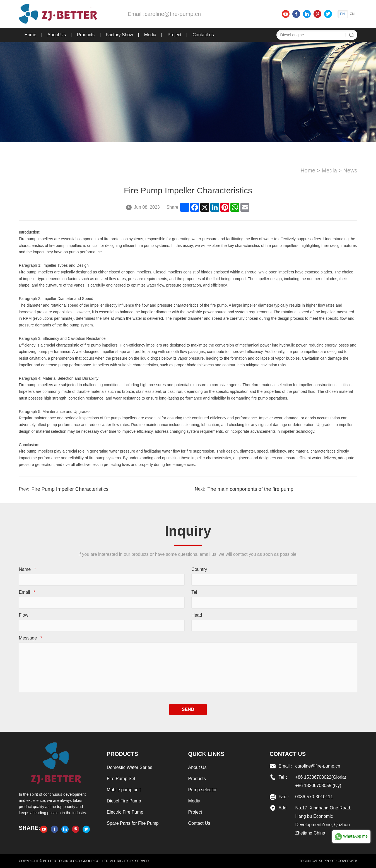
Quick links (206, 754)
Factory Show (119, 35)
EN (342, 14)
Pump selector (203, 790)
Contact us (203, 35)
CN (352, 14)
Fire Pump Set (121, 779)
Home (30, 35)
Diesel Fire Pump (124, 801)
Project (174, 35)
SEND (188, 709)
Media (150, 35)
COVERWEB (348, 861)
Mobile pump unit (124, 790)
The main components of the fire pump (250, 489)
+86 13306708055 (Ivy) (318, 786)
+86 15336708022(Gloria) (321, 777)
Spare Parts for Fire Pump (133, 823)
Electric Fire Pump (125, 812)
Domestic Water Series (130, 767)
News (350, 170)
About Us (57, 35)
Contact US (288, 754)
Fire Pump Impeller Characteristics (70, 489)
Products (86, 35)
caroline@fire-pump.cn (173, 14)
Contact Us (199, 823)
